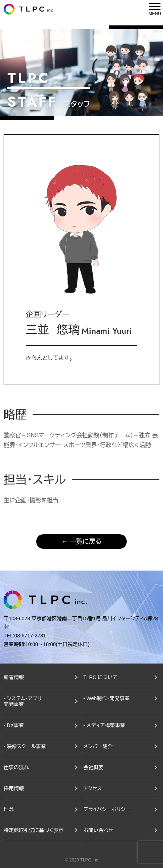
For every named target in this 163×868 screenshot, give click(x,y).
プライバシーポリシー (107, 809)
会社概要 (93, 767)
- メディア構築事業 (104, 725)
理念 (9, 809)
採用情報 (14, 788)
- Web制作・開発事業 (106, 698)
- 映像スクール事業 (25, 746)
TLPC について (101, 677)
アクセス (93, 788)
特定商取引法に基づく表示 (34, 830)
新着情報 (14, 677)
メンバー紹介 (98, 746)
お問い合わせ (98, 830)
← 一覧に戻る (81, 542)
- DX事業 (14, 725)
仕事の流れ (16, 767)
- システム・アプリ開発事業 (23, 701)
